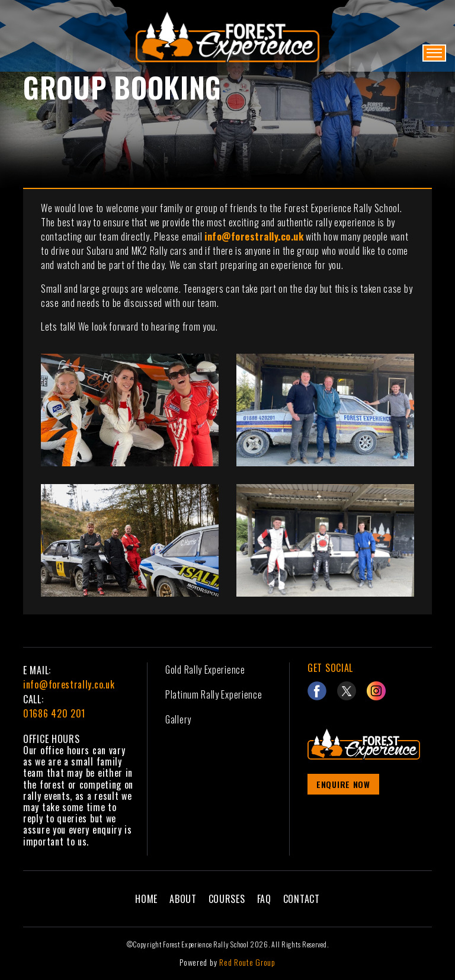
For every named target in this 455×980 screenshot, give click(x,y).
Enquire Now (343, 784)
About (183, 899)
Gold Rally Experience (205, 670)
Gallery (178, 719)
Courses (227, 899)
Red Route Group (247, 962)
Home (146, 899)
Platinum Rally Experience (214, 694)
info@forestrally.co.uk (69, 684)
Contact (302, 899)
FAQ (264, 899)
